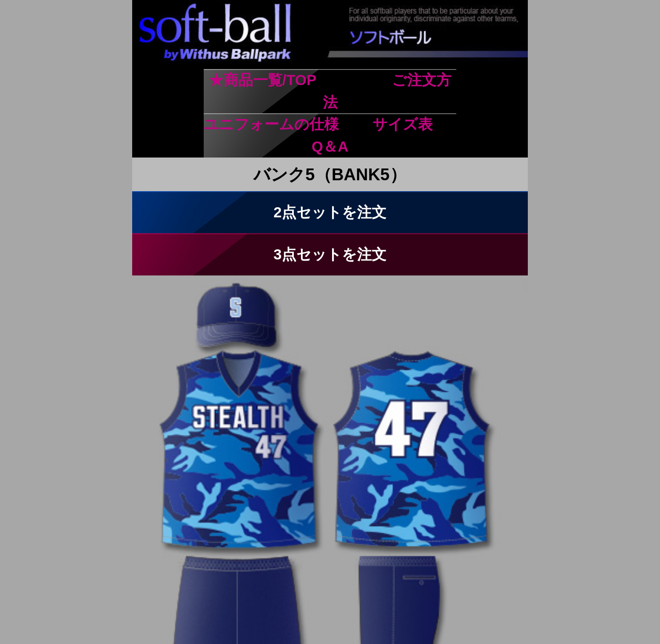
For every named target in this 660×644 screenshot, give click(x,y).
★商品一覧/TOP (263, 80)
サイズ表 (403, 124)
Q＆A (330, 146)
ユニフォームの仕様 (271, 124)
